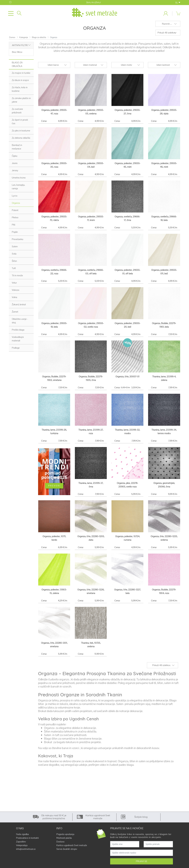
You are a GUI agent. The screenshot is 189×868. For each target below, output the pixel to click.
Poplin (15, 234)
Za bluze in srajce (20, 82)
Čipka (15, 158)
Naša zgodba (22, 836)
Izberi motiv (126, 67)
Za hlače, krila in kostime (20, 91)
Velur (14, 284)
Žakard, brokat (19, 306)
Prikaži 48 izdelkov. (167, 34)
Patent (15, 212)
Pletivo (15, 219)
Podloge (16, 350)
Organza (16, 205)
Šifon (14, 263)
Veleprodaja (22, 847)
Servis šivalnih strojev (67, 851)
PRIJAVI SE (142, 863)
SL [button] (178, 3)
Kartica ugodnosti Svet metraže (72, 847)
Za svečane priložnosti (17, 113)
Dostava (60, 843)
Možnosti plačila (64, 840)
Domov (12, 39)
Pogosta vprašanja (65, 836)
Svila (14, 255)
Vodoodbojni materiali (18, 341)
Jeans (15, 165)
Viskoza (16, 292)
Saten (15, 248)
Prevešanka (17, 241)
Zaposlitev (21, 843)
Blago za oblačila (39, 39)
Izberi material (90, 67)
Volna (14, 299)
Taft (14, 270)
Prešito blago (18, 332)
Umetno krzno (19, 179)
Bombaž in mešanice (17, 149)
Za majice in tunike (21, 75)
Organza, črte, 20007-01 (127, 378)
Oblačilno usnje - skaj (20, 323)
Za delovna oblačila (21, 140)
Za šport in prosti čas (20, 123)
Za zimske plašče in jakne (21, 102)
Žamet (15, 313)
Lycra (15, 197)
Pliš (14, 226)
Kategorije (24, 39)
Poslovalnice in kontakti (27, 840)
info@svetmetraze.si (26, 851)
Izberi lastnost (163, 67)
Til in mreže (17, 277)
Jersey (15, 172)
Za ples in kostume (21, 132)
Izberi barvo (53, 67)
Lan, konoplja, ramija (18, 188)
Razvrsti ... (167, 26)
